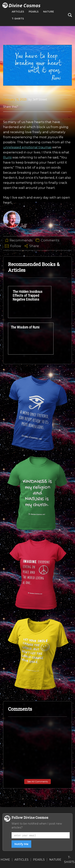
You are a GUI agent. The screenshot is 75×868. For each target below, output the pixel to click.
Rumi (7, 157)
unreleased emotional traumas (27, 147)
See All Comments (37, 781)
